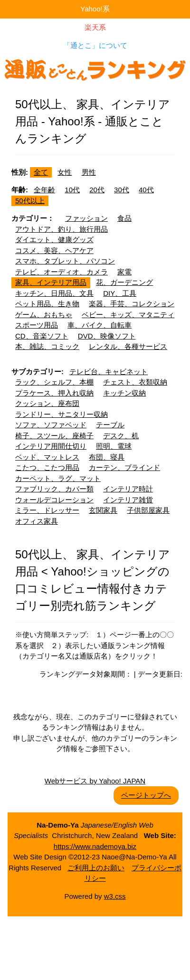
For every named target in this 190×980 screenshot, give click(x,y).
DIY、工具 (120, 293)
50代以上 (30, 201)
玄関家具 (103, 510)
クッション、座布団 (47, 403)
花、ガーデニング (124, 282)
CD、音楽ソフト (42, 336)
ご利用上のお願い (96, 868)
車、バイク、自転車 (100, 325)
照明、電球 (114, 446)
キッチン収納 (124, 393)
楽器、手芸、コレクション (132, 304)
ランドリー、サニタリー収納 (62, 414)
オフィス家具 (37, 521)
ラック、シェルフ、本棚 (54, 382)
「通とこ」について (95, 45)
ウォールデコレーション (54, 500)
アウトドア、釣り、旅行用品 (62, 229)
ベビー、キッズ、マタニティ (128, 315)
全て (41, 172)
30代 (122, 190)
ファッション (86, 218)
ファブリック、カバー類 (54, 489)
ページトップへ (146, 795)
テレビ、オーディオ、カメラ (62, 272)
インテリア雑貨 (128, 500)
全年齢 (44, 190)
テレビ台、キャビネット (109, 372)
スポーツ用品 (37, 325)
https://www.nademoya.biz (95, 846)
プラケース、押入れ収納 (54, 393)
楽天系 (95, 27)
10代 (72, 190)
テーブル (110, 425)
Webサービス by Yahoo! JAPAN (95, 781)
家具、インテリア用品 (51, 282)
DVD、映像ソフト (107, 336)
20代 (97, 190)
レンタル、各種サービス (128, 346)
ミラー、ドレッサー (47, 510)
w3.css (115, 896)
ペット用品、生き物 (47, 304)
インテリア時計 (128, 489)
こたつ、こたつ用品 (47, 467)
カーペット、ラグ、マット (58, 478)
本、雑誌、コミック (47, 346)
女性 (65, 172)
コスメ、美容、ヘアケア (54, 250)
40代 (146, 190)
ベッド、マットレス (47, 457)
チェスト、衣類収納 (135, 382)
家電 (124, 272)
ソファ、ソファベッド (51, 425)
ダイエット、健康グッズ (54, 240)
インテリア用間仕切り (51, 446)
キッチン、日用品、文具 (54, 293)
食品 (124, 218)
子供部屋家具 (148, 510)
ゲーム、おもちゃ (44, 315)
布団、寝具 (107, 457)
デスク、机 (121, 436)
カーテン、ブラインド (124, 467)
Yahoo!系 (95, 9)
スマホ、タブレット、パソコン (65, 261)
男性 (89, 172)
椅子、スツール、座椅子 (54, 436)
